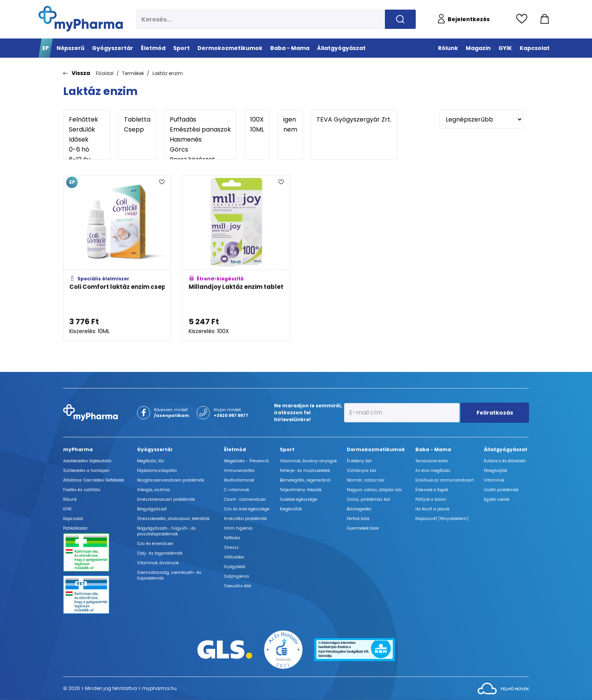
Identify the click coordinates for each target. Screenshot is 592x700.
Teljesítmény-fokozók (301, 490)
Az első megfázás (433, 471)
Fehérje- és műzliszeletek (305, 471)
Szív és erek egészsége (247, 509)
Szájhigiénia (237, 576)
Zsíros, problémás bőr (369, 499)
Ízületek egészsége (299, 499)
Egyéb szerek (497, 499)
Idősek (87, 140)
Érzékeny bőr (359, 461)
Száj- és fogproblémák (160, 553)
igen (290, 120)
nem (290, 130)
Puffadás (200, 120)
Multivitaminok (239, 480)
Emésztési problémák (245, 519)
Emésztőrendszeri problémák (166, 499)
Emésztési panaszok (200, 130)
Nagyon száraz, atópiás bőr (374, 490)
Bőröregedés (359, 509)
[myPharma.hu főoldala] (81, 19)
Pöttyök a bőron (431, 499)
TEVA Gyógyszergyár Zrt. (354, 120)
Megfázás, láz (151, 461)
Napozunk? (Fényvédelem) (442, 519)
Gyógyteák (235, 567)
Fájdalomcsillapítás (157, 471)
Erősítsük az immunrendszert (445, 480)
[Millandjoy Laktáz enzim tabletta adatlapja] (236, 258)
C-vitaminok (237, 490)
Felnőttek (87, 120)
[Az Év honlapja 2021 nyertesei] (283, 649)
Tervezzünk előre (431, 461)
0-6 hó (87, 150)
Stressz (231, 547)
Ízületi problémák (501, 490)
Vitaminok (494, 480)
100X (257, 120)
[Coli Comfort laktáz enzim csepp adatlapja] (117, 258)
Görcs (200, 150)
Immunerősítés (239, 471)
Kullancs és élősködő (505, 461)
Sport (287, 449)
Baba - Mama (433, 449)
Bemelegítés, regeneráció (305, 480)
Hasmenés (200, 140)
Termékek (133, 73)
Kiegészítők (291, 509)
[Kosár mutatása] (545, 19)
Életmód (235, 449)
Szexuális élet (238, 586)
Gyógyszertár (155, 449)
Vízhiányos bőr (362, 471)
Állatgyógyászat (506, 449)
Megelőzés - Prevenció (246, 461)
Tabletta (137, 120)
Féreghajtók (495, 471)
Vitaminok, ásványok (158, 563)
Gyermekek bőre (363, 528)
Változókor (234, 557)
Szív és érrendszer (155, 544)
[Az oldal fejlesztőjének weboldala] (503, 688)
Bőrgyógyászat (152, 509)
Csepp (137, 130)
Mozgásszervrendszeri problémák (171, 480)
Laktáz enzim (168, 73)
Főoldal (105, 73)
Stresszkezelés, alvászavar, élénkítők (173, 519)
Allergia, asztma (153, 490)
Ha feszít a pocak (432, 509)
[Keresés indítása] (400, 19)
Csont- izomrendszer (245, 499)
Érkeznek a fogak (432, 490)
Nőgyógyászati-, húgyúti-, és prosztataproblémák (166, 531)
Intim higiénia (238, 528)
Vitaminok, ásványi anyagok (308, 461)
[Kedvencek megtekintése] (524, 19)
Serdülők (87, 130)
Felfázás (232, 538)
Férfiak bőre (358, 519)
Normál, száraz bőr (366, 480)
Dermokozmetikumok (376, 449)
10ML (257, 130)
